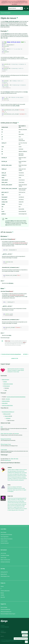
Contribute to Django (5, 555)
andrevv (4, 636)
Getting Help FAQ (4, 572)
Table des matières (6, 401)
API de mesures (6, 386)
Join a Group (3, 553)
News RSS (3, 597)
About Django (3, 532)
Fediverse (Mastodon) (5, 591)
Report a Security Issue (5, 560)
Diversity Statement (5, 543)
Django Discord (4, 574)
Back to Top (14, 358)
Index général (5, 403)
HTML (12, 459)
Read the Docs (8, 460)
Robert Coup (7, 341)
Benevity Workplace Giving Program (8, 614)
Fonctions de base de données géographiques (11, 354)
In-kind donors (5, 627)
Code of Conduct (4, 541)
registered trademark (6, 641)
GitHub (2, 586)
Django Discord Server (6, 439)
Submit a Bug (3, 558)
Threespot (4, 633)
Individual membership (5, 562)
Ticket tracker (4, 450)
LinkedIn (2, 595)
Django (2, 8)
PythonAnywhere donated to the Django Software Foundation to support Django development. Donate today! (16, 370)
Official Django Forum (6, 444)
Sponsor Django (4, 607)
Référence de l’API (7, 414)
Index (2, 434)
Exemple (5, 382)
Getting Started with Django (6, 535)
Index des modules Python (7, 405)
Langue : (25, 635)
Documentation (6, 13)
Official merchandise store (6, 612)
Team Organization (5, 537)
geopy (24, 342)
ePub (17, 459)
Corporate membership (5, 609)
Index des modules (8, 434)
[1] (9, 24)
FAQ (2, 427)
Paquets (8, 416)
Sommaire (16, 434)
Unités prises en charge (8, 384)
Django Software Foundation (7, 539)
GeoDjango (8, 418)
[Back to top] (26, 642)
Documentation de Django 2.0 (8, 412)
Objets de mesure (6, 380)
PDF (15, 459)
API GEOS (26, 354)
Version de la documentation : (21, 639)
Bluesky (2, 593)
